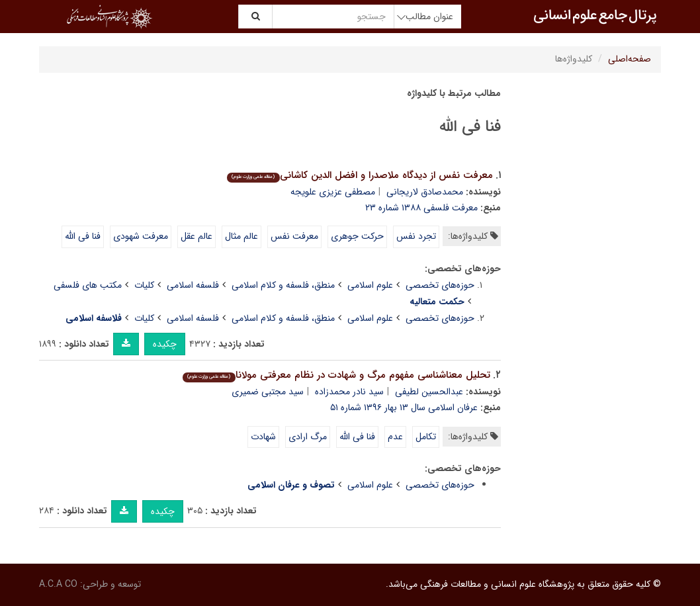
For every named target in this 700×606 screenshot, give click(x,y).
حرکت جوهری (357, 236)
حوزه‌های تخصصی (440, 285)
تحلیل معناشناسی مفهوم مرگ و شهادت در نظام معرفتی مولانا (336, 375)
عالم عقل (197, 236)
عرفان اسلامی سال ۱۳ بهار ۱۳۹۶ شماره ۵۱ (404, 408)
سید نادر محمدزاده (349, 392)
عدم (395, 437)
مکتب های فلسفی (88, 285)
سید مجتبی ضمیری (268, 392)
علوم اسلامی (370, 285)
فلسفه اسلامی (193, 285)
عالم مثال (241, 236)
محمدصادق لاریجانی (425, 192)
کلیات (144, 285)
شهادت (263, 437)
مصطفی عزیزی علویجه (333, 192)
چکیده (165, 344)
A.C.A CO (58, 584)
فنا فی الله (83, 236)
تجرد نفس (416, 236)
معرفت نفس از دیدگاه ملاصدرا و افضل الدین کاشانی (360, 175)
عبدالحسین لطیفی (429, 392)
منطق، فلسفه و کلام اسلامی (283, 285)
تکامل (426, 437)
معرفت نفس (294, 236)
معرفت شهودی (141, 236)
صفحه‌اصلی (630, 59)
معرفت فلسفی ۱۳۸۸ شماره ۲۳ (421, 208)
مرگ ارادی (308, 437)
